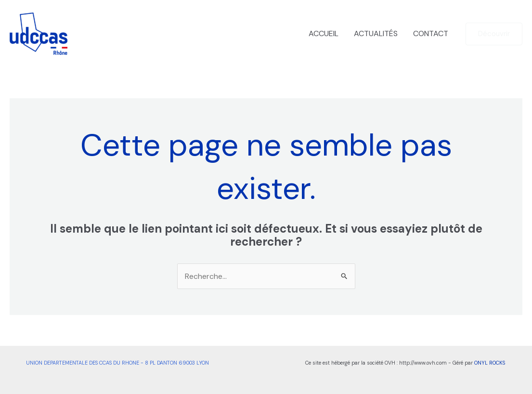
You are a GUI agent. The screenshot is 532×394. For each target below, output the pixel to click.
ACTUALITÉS (376, 33)
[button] (494, 34)
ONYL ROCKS (490, 363)
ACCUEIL (324, 33)
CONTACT (431, 33)
